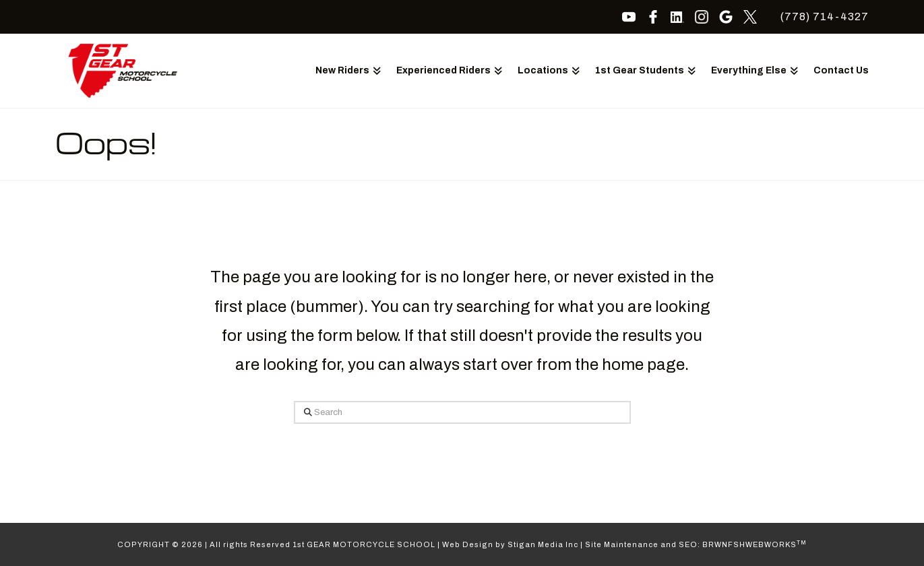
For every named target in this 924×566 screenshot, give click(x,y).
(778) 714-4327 (825, 17)
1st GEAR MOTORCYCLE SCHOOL (364, 544)
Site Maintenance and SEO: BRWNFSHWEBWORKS (696, 544)
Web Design (468, 544)
